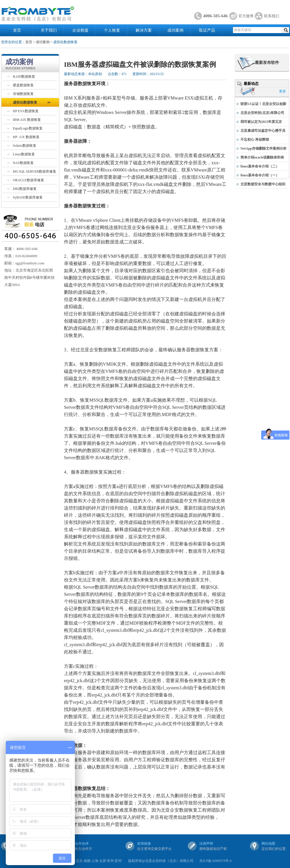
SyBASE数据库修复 (28, 197)
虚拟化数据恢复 (25, 102)
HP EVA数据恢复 (26, 111)
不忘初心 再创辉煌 (255, 140)
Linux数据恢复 (24, 154)
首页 (17, 30)
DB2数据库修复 (25, 189)
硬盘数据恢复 (23, 85)
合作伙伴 (82, 844)
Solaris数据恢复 (25, 146)
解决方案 (144, 30)
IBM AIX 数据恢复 (27, 120)
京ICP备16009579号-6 (216, 861)
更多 (283, 91)
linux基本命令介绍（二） (260, 166)
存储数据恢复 (23, 94)
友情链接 (144, 844)
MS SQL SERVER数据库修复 (35, 171)
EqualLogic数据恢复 (28, 128)
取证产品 (207, 30)
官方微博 (246, 16)
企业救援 (80, 30)
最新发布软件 (267, 63)
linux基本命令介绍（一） (260, 175)
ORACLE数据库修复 (29, 180)
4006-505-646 (216, 16)
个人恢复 (112, 30)
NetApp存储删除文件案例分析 (264, 148)
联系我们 (272, 16)
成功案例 (175, 30)
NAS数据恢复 (23, 163)
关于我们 (49, 30)
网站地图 (268, 844)
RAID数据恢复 (24, 77)
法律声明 (206, 844)
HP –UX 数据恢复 (26, 137)
